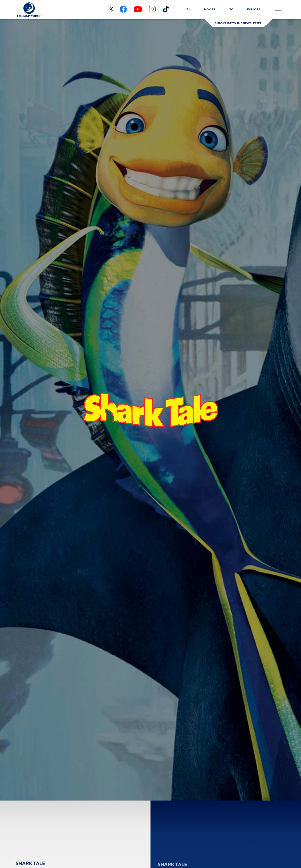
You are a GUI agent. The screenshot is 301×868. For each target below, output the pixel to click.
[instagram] (152, 10)
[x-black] (110, 10)
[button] (188, 10)
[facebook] (123, 10)
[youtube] (138, 10)
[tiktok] (166, 10)
